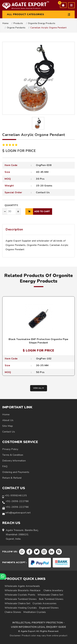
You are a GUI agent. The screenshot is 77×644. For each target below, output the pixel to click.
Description (14, 229)
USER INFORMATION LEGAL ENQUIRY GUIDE (38, 627)
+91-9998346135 (16, 496)
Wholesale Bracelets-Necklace (23, 590)
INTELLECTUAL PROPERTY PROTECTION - (39, 623)
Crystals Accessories (45, 603)
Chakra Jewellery (53, 590)
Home (5, 23)
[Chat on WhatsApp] (3, 576)
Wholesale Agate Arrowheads (22, 586)
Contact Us (43, 192)
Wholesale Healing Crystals (21, 608)
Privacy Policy (10, 449)
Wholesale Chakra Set (50, 595)
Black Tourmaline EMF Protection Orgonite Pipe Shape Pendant (38, 341)
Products (18, 23)
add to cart (38, 212)
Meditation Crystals (35, 612)
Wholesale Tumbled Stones (21, 599)
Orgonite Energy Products (42, 23)
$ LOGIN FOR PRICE (19, 151)
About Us (8, 420)
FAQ (5, 466)
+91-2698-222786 (17, 501)
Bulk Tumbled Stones (51, 599)
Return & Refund (12, 478)
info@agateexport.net (18, 513)
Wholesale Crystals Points (20, 595)
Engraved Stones (49, 608)
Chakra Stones (13, 612)
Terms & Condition (13, 455)
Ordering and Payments (16, 472)
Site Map (8, 426)
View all (39, 388)
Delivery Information (14, 461)
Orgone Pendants (16, 28)
